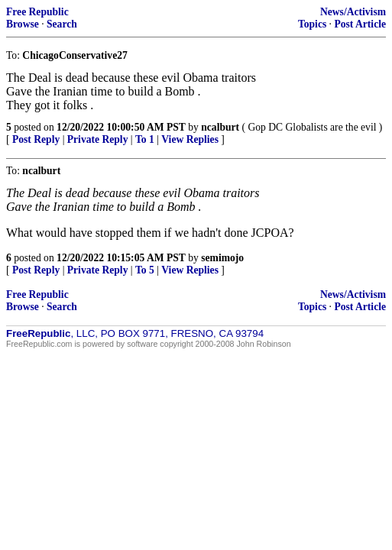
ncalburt (220, 127)
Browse (23, 24)
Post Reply (36, 139)
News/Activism (353, 12)
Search (62, 24)
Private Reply (98, 139)
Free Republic (37, 12)
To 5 (145, 270)
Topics (312, 24)
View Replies (190, 139)
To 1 (145, 139)
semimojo (222, 258)
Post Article (360, 24)
